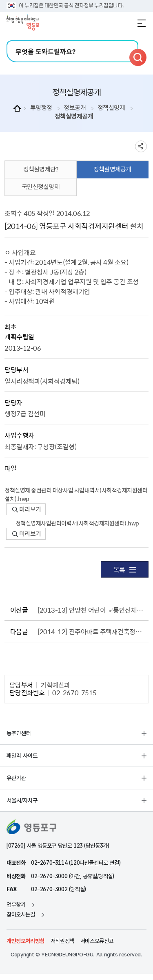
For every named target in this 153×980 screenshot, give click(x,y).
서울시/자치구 (22, 800)
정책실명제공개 (74, 116)
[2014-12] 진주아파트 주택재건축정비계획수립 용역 (91, 631)
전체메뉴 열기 (142, 23)
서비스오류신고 (97, 941)
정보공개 (75, 108)
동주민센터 (19, 733)
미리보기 (27, 509)
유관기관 (16, 778)
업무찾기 (16, 905)
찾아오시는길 (21, 914)
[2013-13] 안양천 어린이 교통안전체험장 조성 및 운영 (91, 610)
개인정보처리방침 (25, 941)
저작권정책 (62, 941)
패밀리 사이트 (22, 756)
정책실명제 (111, 108)
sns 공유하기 (141, 146)
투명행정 (41, 108)
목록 (125, 569)
